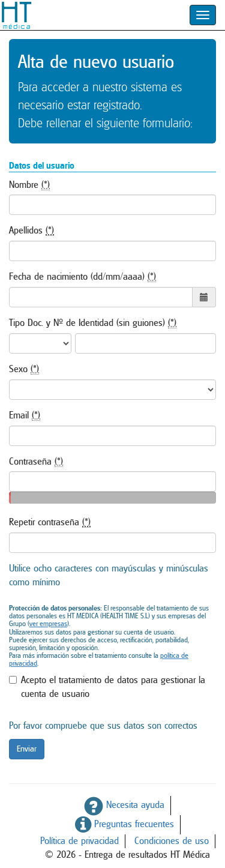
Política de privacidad (79, 841)
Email (25, 416)
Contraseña (36, 462)
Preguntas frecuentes (124, 824)
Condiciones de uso (172, 841)
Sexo (24, 369)
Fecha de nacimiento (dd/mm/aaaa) (82, 277)
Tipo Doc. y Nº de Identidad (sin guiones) (93, 323)
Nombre (29, 185)
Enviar (27, 749)
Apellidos (31, 231)
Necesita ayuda (124, 805)
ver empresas (48, 624)
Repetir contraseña (50, 523)
